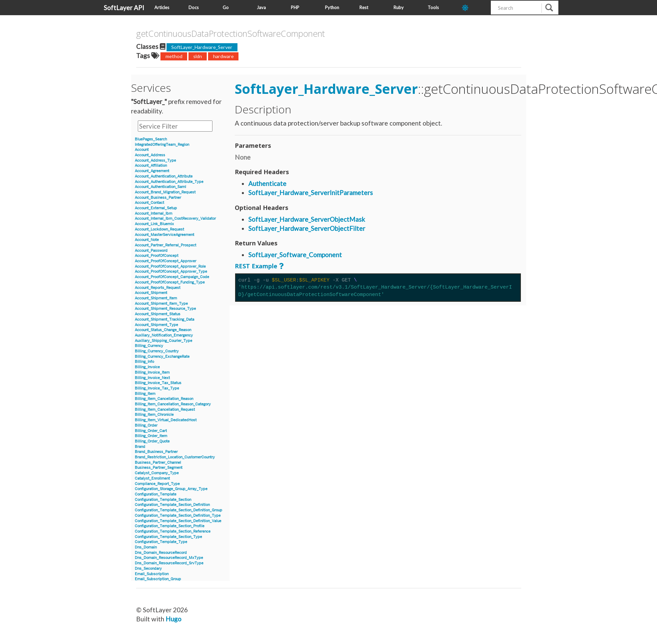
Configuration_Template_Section (163, 500)
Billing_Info (144, 362)
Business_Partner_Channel (158, 463)
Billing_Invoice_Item (152, 372)
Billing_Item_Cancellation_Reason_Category (173, 404)
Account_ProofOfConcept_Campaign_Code (172, 277)
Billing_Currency (149, 346)
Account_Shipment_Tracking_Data (165, 319)
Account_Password (151, 251)
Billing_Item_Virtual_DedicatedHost (166, 420)
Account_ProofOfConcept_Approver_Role (170, 266)
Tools (433, 7)
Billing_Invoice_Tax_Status (158, 383)
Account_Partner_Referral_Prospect (166, 245)
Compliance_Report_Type (157, 484)
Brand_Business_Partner (156, 452)
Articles (162, 7)
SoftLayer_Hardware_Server (202, 47)
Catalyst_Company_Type (157, 473)
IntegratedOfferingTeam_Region (162, 145)
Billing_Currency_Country (157, 351)
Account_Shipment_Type (156, 325)
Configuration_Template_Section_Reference (173, 531)
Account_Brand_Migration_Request (165, 192)
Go (226, 7)
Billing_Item (145, 394)
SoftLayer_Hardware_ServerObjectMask (307, 219)
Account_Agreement (152, 171)
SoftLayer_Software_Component (295, 255)
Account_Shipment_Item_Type (161, 304)
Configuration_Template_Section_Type (168, 537)
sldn (198, 56)
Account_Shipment (151, 293)
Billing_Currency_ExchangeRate (162, 357)
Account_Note (147, 240)
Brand (140, 447)
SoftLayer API (124, 8)
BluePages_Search (151, 139)
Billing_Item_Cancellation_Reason (164, 399)
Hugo (173, 619)
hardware (223, 56)
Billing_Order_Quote (152, 441)
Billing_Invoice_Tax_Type (157, 388)
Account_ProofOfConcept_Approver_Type (171, 272)
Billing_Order (146, 425)
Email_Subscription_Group (158, 579)
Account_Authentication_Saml (160, 187)
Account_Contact (149, 203)
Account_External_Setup (156, 208)
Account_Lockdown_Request (159, 229)
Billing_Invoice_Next (152, 378)
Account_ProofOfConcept (157, 256)
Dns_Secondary (148, 569)
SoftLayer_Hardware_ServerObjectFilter (307, 228)
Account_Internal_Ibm (154, 213)
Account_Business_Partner (158, 198)
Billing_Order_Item (151, 436)
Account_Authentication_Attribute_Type (169, 182)
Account (142, 150)
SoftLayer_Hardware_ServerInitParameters (311, 193)
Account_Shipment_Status (158, 314)
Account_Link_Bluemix (154, 224)
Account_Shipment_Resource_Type (165, 309)
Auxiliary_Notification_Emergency (164, 335)
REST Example (256, 266)
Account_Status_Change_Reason (163, 330)
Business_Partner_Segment (159, 468)
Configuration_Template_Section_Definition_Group (179, 510)
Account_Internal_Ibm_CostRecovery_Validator (175, 219)
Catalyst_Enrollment (152, 478)
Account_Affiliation (151, 166)
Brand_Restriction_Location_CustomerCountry (175, 457)
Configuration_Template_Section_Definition (172, 505)
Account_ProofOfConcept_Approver (166, 261)
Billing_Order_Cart (151, 431)
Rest (364, 7)
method (174, 56)
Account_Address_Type (155, 160)
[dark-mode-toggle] (474, 8)
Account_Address (150, 155)
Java (261, 7)
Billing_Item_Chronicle (154, 415)
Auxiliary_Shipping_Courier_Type (163, 341)
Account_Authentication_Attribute (164, 176)
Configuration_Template (156, 494)
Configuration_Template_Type (161, 542)
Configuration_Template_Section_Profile (170, 526)
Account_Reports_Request (158, 288)
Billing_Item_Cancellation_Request (165, 410)
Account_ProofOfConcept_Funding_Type (170, 282)
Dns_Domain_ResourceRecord (161, 553)
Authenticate (267, 183)
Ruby (399, 7)
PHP (295, 7)
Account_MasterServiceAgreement (165, 235)
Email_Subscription (152, 574)
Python (332, 7)
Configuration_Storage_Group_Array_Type (171, 489)
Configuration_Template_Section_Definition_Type (178, 516)
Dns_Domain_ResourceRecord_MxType (169, 558)
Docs (194, 7)
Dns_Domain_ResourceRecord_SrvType (169, 563)
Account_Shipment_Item (156, 298)
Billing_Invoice (147, 367)
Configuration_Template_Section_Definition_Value (178, 521)
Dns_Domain (146, 547)
